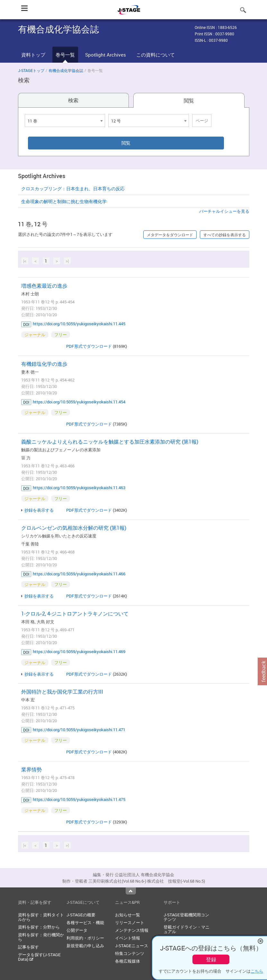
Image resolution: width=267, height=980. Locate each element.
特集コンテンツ (130, 953)
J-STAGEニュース (132, 946)
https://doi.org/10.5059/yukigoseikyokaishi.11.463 (79, 488)
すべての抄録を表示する (225, 235)
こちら (257, 971)
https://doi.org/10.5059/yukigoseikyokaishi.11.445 (79, 324)
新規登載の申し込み (85, 946)
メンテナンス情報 (132, 930)
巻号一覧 (65, 55)
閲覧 (189, 101)
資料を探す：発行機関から (41, 937)
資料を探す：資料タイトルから (41, 917)
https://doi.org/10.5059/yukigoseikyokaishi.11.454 (79, 402)
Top (131, 891)
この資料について (156, 55)
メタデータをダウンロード (170, 235)
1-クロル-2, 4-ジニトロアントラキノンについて (75, 614)
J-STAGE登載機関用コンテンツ (186, 917)
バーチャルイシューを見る (224, 211)
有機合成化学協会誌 (66, 70)
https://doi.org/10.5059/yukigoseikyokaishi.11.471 (79, 730)
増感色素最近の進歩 (44, 286)
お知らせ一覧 (128, 915)
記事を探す (28, 947)
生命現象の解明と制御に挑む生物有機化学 (64, 201)
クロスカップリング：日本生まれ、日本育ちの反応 (73, 189)
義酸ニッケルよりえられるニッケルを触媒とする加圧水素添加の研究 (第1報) (110, 442)
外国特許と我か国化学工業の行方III (62, 692)
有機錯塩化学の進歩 (44, 364)
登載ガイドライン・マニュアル (187, 929)
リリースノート (130, 922)
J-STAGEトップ (31, 70)
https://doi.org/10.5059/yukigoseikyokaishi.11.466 (79, 574)
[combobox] (65, 121)
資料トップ (33, 55)
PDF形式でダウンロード (89, 346)
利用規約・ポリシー (85, 938)
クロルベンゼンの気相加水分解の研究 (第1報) (74, 528)
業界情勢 (31, 769)
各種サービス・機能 (85, 922)
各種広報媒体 (128, 961)
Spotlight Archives (106, 55)
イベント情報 (128, 938)
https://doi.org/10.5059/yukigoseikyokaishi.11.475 (79, 799)
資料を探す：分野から (39, 927)
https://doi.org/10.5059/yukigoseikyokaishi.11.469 (79, 652)
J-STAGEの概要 (81, 915)
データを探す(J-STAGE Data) (39, 957)
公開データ (77, 930)
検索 (73, 100)
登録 (211, 959)
